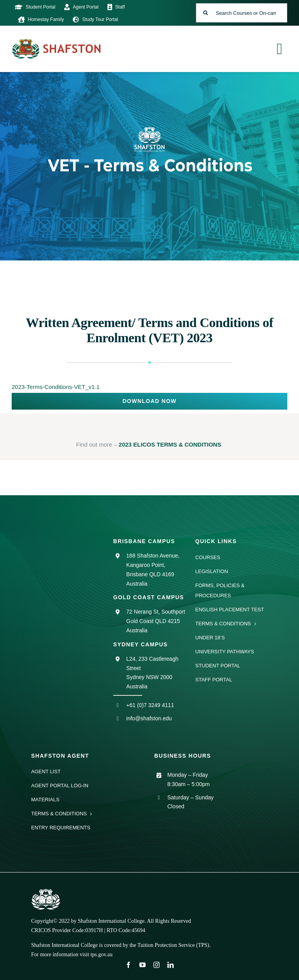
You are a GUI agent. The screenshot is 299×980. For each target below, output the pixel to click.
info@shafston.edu (149, 718)
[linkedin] (171, 965)
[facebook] (128, 965)
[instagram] (157, 965)
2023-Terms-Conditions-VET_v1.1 (56, 387)
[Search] (206, 13)
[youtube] (142, 965)
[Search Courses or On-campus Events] (242, 13)
